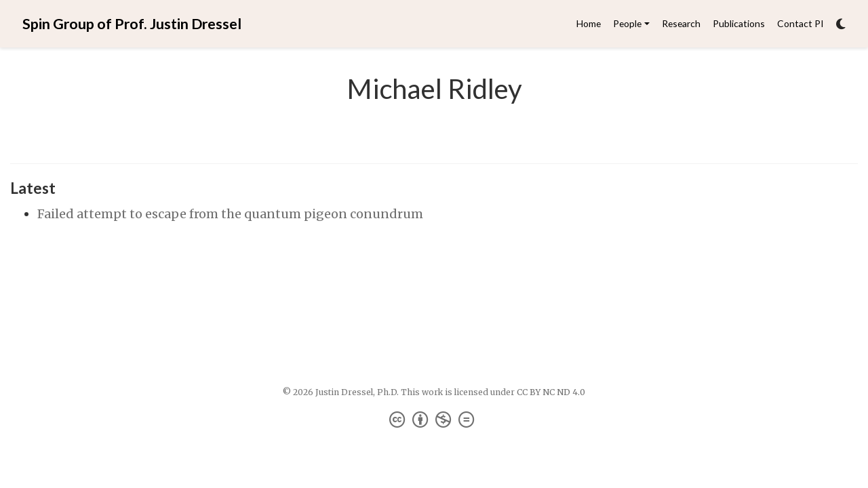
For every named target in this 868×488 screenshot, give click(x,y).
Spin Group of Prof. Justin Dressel (132, 24)
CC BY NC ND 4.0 (551, 392)
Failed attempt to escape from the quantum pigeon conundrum (230, 214)
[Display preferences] (841, 24)
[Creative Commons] (434, 420)
